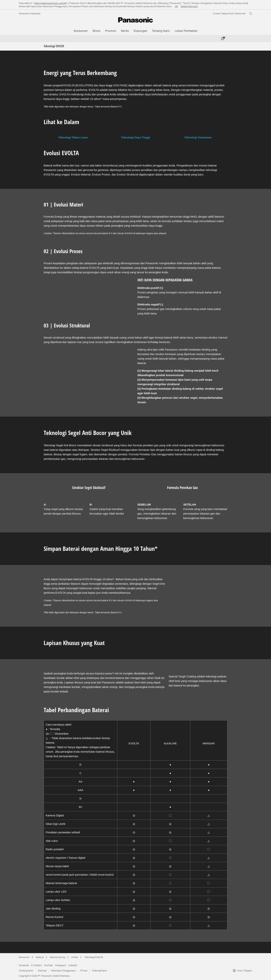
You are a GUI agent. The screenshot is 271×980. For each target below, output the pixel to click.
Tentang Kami (26, 971)
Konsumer (24, 957)
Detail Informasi (189, 6)
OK (176, 6)
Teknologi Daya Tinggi (135, 137)
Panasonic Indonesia (30, 13)
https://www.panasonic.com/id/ (50, 3)
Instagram (61, 965)
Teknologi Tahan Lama (73, 137)
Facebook (24, 965)
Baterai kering (57, 957)
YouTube (48, 965)
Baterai (40, 957)
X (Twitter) (36, 965)
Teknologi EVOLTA (94, 957)
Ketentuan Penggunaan (63, 971)
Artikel (75, 957)
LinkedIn (73, 965)
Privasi (84, 971)
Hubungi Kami (99, 971)
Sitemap (42, 971)
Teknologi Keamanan (198, 137)
